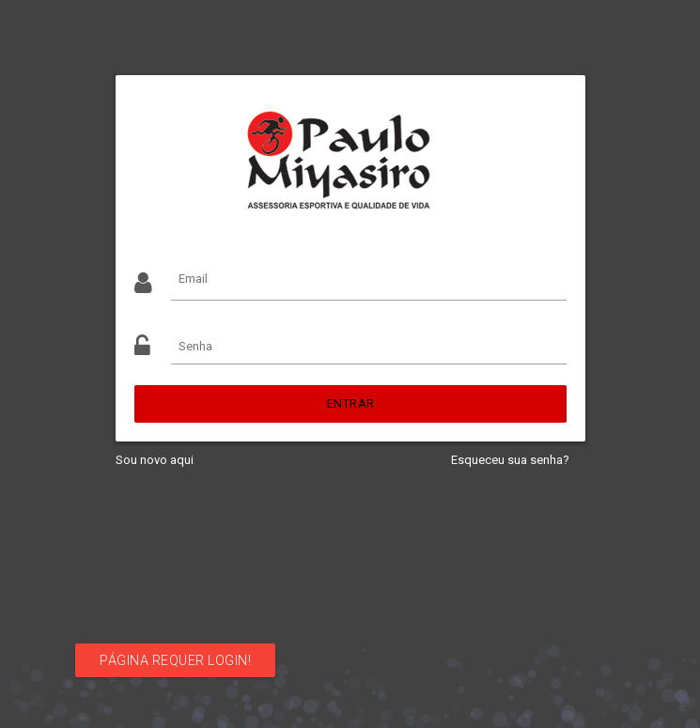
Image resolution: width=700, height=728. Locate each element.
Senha (195, 346)
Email (193, 279)
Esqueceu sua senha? (510, 460)
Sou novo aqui (155, 460)
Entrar (350, 403)
